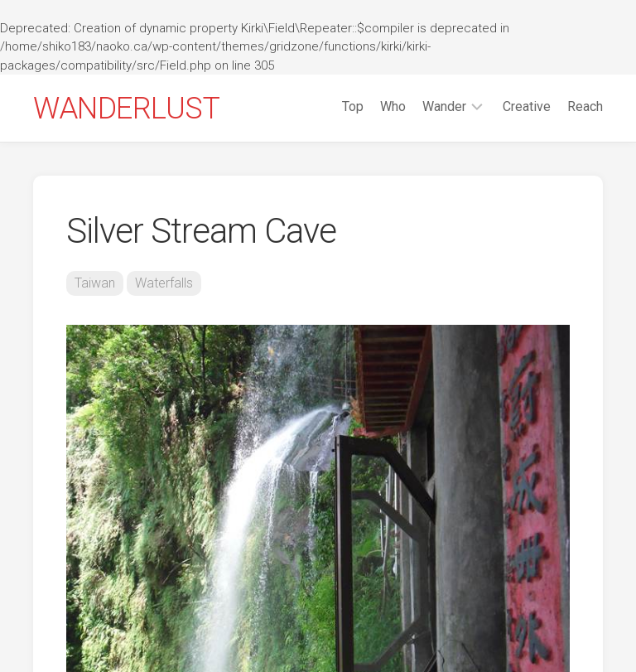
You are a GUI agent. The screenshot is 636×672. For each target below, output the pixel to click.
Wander (444, 106)
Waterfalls (164, 283)
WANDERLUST (126, 109)
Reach (585, 106)
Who (393, 106)
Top (353, 106)
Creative (527, 106)
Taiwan (95, 283)
